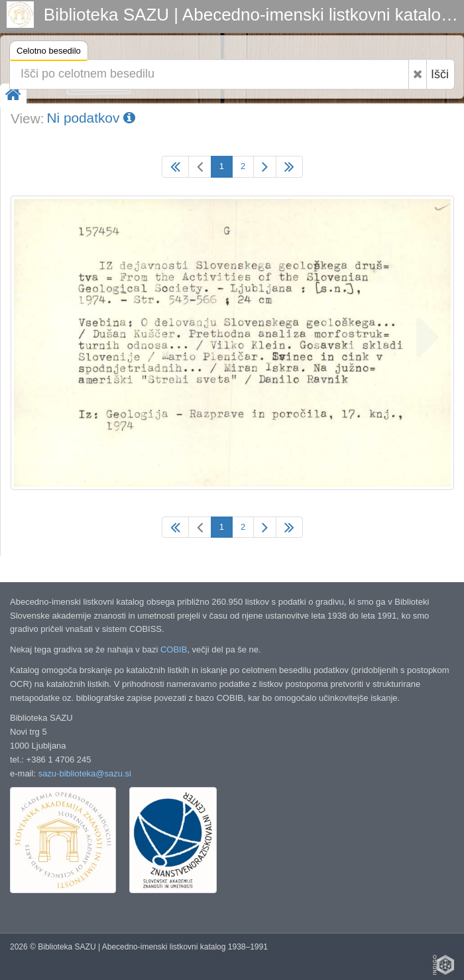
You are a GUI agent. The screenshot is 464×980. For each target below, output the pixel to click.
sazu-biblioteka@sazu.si (85, 773)
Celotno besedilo (49, 53)
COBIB (174, 649)
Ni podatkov (91, 118)
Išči (440, 74)
